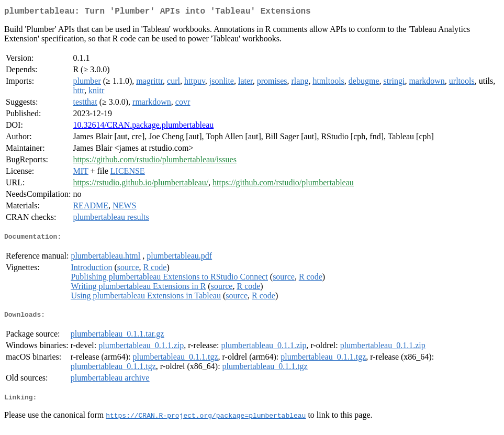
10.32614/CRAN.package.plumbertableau (143, 127)
